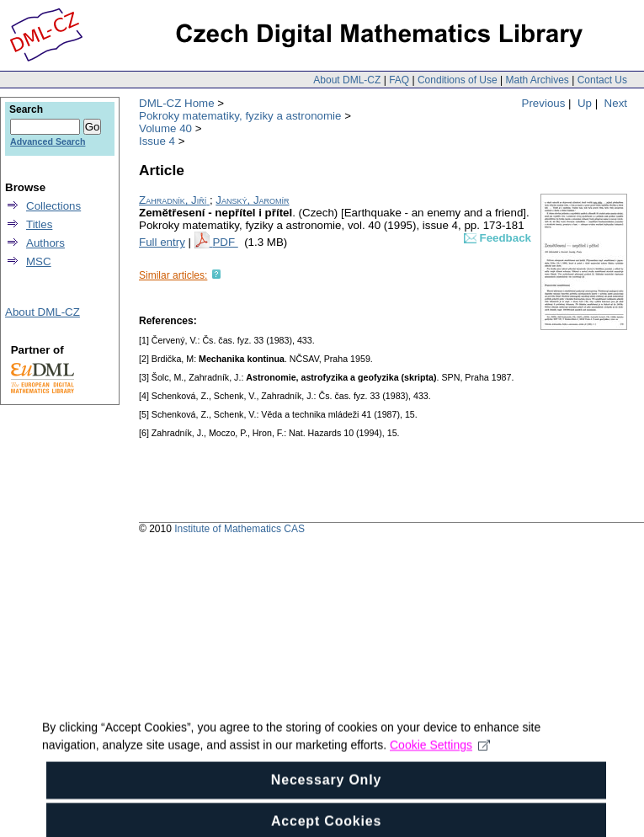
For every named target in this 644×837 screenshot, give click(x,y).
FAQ (399, 80)
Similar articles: (173, 275)
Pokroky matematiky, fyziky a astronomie (240, 116)
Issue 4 (157, 141)
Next (616, 103)
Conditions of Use (458, 80)
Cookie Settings (440, 757)
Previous (544, 103)
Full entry (162, 242)
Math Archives (537, 80)
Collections (53, 206)
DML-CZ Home (177, 103)
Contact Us (602, 80)
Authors (45, 243)
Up (585, 103)
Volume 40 (165, 128)
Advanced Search (48, 141)
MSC (39, 261)
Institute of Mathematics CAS (240, 529)
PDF (225, 242)
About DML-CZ (347, 80)
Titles (39, 224)
